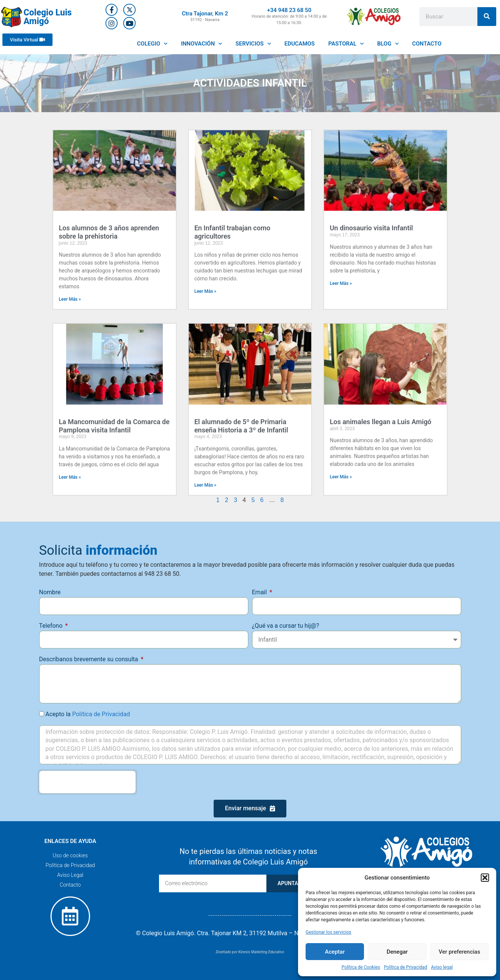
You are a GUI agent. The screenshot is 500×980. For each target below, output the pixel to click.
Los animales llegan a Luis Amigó (381, 422)
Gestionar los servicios (328, 932)
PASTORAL (346, 44)
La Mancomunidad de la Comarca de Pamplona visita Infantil (114, 426)
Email (260, 592)
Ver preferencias (459, 952)
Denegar (397, 952)
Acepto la (87, 714)
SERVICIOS (253, 44)
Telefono (52, 626)
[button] (485, 878)
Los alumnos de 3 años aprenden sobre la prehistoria (109, 232)
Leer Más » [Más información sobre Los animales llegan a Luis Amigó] (341, 477)
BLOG (388, 44)
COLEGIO (152, 44)
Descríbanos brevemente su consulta (89, 659)
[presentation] (87, 782)
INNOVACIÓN (201, 44)
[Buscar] (487, 17)
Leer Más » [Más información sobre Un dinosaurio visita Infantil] (341, 283)
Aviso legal (442, 967)
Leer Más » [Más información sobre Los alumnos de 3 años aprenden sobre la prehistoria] (70, 299)
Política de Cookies (361, 967)
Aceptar (335, 952)
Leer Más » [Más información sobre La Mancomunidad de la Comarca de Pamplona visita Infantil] (70, 477)
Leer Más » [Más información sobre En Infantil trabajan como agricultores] (206, 291)
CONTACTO (427, 44)
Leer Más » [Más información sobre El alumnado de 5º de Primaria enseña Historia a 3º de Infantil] (206, 485)
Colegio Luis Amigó (47, 17)
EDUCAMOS (300, 44)
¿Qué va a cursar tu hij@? (286, 626)
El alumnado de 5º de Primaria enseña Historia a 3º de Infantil (241, 426)
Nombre (50, 592)
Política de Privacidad (406, 967)
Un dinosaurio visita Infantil (371, 228)
